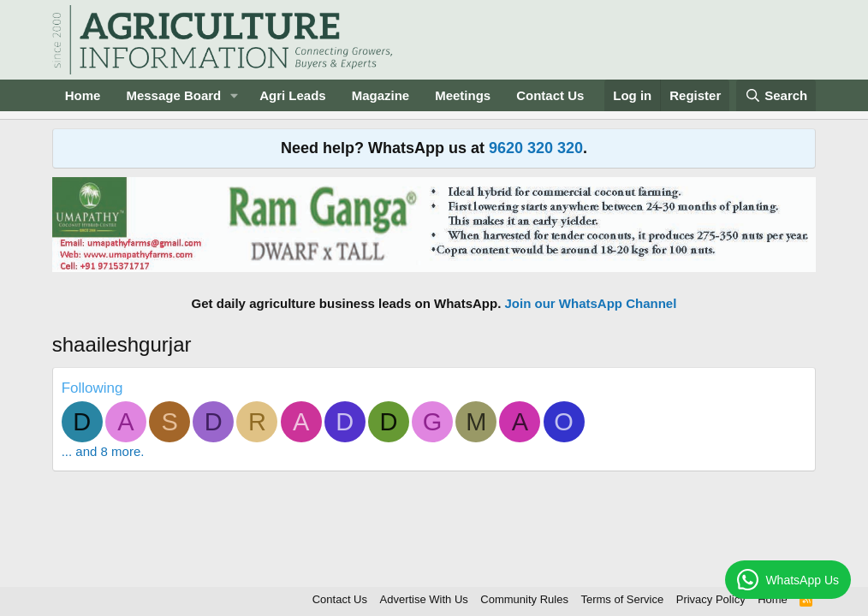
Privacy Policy (711, 599)
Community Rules (524, 599)
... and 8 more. (103, 451)
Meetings (463, 95)
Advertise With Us (424, 599)
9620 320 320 (536, 148)
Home (83, 95)
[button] (235, 95)
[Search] (776, 95)
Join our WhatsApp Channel (591, 303)
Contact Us (550, 95)
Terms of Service (622, 599)
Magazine (381, 95)
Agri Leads (293, 95)
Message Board (173, 95)
